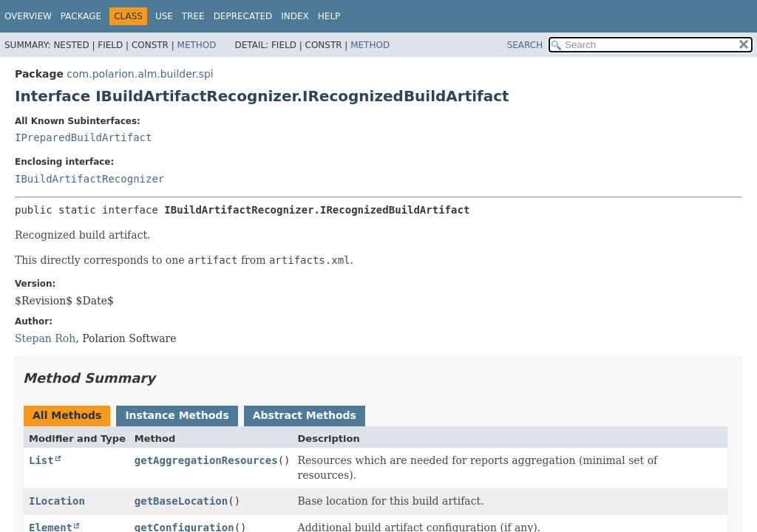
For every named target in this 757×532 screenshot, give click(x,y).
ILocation (57, 501)
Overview (28, 16)
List (41, 460)
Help (329, 16)
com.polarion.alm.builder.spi (140, 74)
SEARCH (525, 45)
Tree (193, 16)
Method (197, 45)
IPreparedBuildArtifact (83, 137)
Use (164, 16)
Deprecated (243, 16)
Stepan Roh (45, 338)
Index (295, 16)
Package (81, 16)
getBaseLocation (181, 501)
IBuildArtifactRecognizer (89, 179)
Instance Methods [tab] (177, 415)
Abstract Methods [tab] (305, 415)
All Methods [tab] (67, 415)
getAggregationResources (206, 460)
